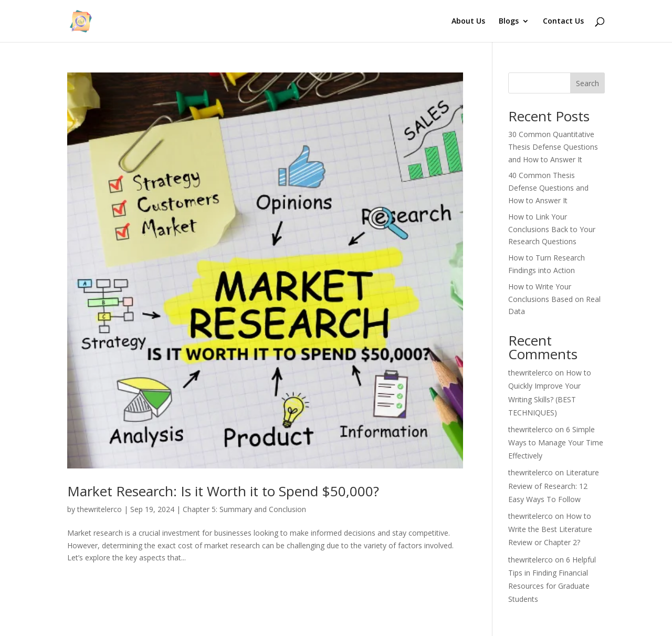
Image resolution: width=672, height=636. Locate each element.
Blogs (509, 22)
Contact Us (563, 22)
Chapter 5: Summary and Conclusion (244, 509)
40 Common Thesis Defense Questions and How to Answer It (548, 188)
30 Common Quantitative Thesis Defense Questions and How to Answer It (553, 147)
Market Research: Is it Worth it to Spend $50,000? (223, 491)
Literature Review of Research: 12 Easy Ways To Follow (554, 486)
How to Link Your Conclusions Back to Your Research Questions (552, 229)
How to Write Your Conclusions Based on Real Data (554, 299)
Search (587, 83)
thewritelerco (99, 509)
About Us (468, 22)
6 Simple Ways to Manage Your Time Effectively (556, 442)
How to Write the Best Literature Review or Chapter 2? (550, 529)
